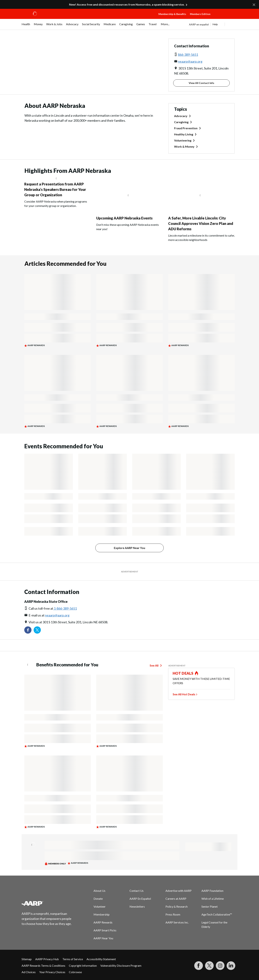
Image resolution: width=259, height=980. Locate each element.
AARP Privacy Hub (47, 959)
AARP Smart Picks (105, 930)
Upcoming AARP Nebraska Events (124, 218)
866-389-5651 (188, 55)
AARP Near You (103, 938)
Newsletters (137, 906)
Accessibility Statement (101, 959)
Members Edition (200, 14)
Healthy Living (184, 134)
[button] (225, 17)
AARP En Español (140, 899)
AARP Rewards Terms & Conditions (43, 966)
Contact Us (137, 891)
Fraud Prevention (186, 128)
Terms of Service (73, 959)
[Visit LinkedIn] (231, 966)
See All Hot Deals (184, 694)
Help (215, 24)
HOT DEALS (183, 673)
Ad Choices (29, 972)
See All (154, 665)
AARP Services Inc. (177, 922)
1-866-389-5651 (65, 608)
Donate (98, 899)
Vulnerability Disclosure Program (121, 966)
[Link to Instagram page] (220, 966)
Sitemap (27, 959)
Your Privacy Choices (52, 972)
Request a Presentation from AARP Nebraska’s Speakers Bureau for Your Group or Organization (55, 189)
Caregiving (181, 122)
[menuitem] (26, 26)
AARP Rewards (103, 922)
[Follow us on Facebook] (28, 630)
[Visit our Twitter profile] (37, 630)
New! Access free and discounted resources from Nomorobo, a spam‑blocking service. (127, 4)
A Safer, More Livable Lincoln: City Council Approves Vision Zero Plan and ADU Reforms (201, 223)
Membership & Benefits (172, 14)
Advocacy (181, 116)
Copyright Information (83, 966)
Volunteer (100, 906)
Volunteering (183, 140)
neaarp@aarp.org (190, 61)
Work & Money (184, 146)
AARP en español (199, 24)
